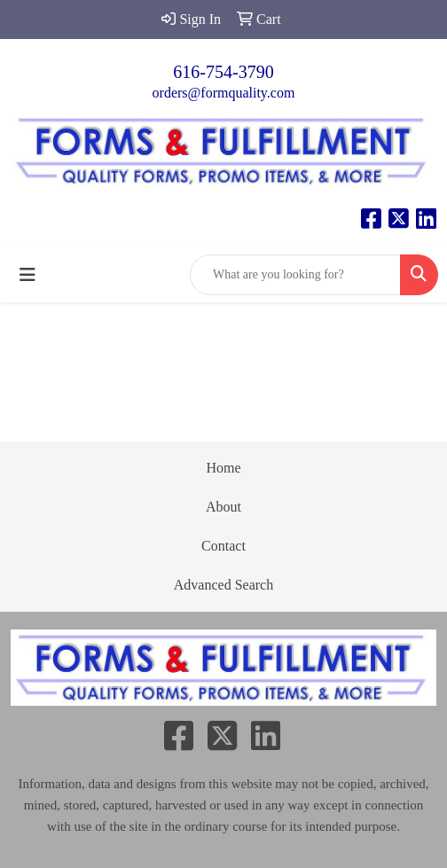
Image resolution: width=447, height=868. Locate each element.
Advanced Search (223, 585)
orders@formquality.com (224, 93)
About (223, 507)
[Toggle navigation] (27, 275)
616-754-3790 (223, 72)
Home (223, 468)
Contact (223, 546)
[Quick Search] (295, 275)
